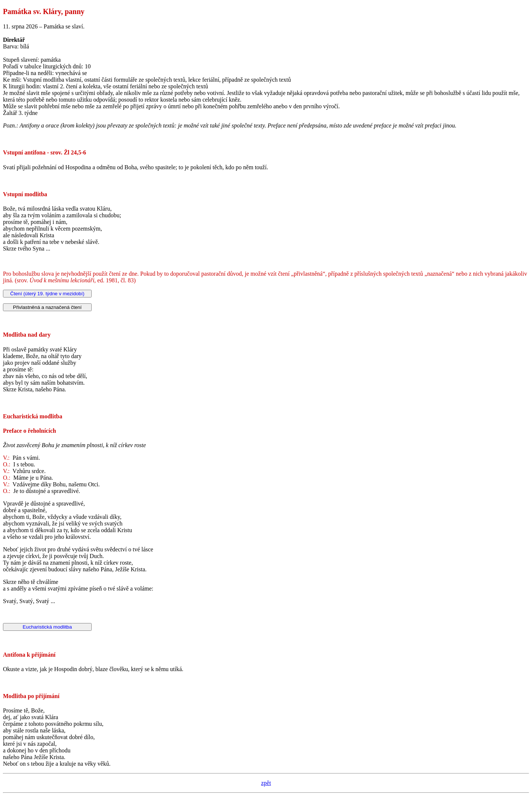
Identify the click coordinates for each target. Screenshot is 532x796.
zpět (266, 783)
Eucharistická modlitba (47, 627)
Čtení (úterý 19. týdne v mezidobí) (47, 294)
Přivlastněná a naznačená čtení (47, 307)
